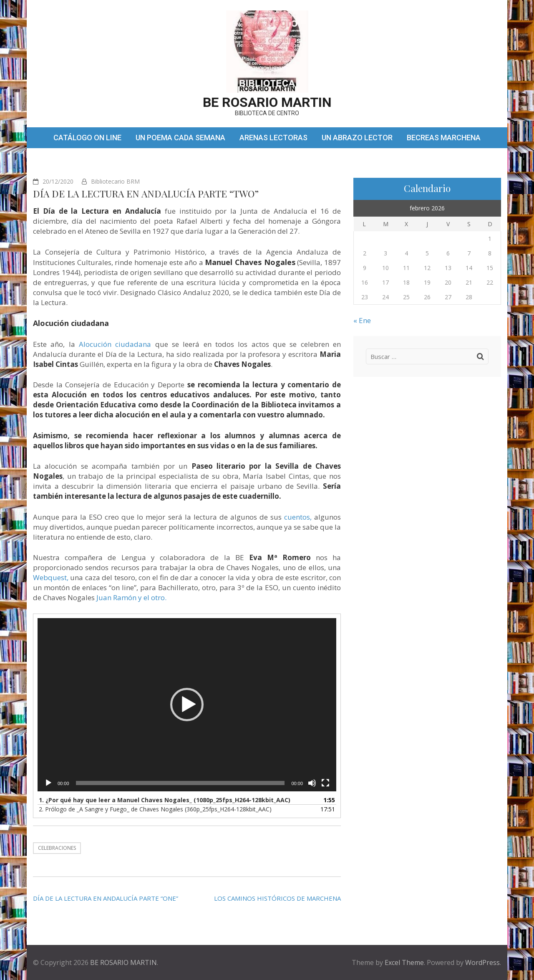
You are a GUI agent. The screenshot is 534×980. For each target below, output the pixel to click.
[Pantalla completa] (325, 783)
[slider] (180, 783)
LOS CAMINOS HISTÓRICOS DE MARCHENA (277, 898)
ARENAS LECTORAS (273, 138)
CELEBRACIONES (57, 848)
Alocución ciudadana (115, 344)
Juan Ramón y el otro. (131, 597)
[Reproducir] (48, 783)
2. (155, 809)
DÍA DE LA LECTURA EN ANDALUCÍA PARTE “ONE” (106, 898)
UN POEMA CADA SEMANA (180, 138)
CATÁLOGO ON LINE (87, 138)
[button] (187, 705)
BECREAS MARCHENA (444, 138)
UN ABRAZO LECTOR (357, 138)
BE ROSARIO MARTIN (267, 102)
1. (165, 800)
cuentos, (298, 517)
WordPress (482, 962)
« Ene (362, 320)
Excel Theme (404, 962)
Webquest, (51, 577)
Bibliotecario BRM (115, 181)
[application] (187, 705)
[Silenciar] (312, 783)
